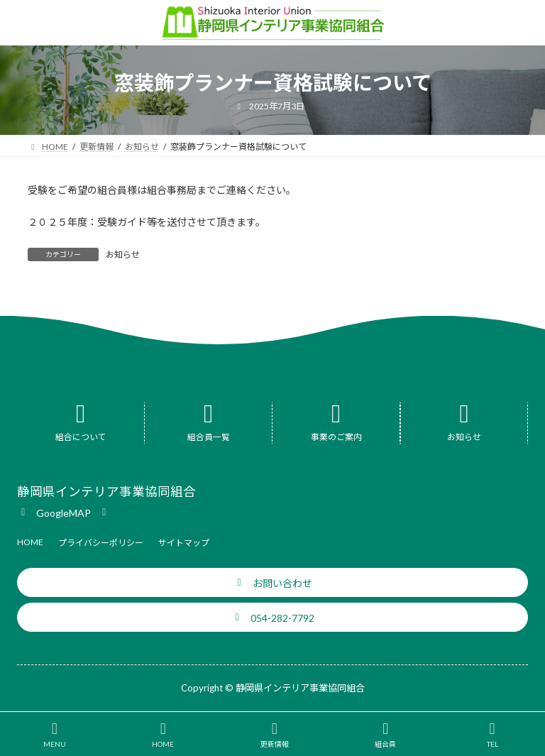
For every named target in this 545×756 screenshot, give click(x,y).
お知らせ (123, 254)
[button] (64, 511)
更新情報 (275, 735)
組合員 (385, 735)
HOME (163, 735)
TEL (492, 735)
